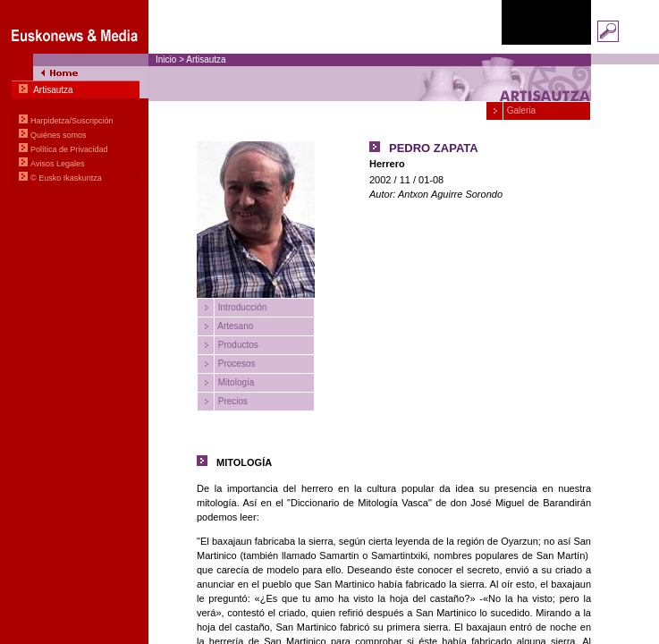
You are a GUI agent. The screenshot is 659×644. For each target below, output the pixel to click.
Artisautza (206, 59)
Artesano (234, 326)
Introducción (241, 307)
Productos (237, 345)
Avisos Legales (57, 164)
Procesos (235, 364)
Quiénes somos (59, 135)
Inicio (166, 59)
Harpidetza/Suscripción (72, 121)
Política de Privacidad (69, 149)
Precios (232, 401)
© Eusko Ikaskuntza (66, 178)
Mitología (235, 382)
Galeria (520, 110)
